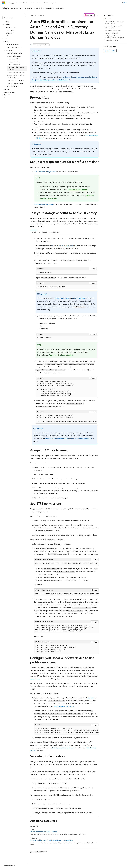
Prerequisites (109, 19)
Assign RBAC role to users (113, 30)
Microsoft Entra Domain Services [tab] (49, 232)
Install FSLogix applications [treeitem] (14, 47)
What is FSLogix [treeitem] (11, 27)
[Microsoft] (4, 3)
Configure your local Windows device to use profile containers (114, 37)
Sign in (124, 3)
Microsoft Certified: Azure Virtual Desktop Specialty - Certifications (51, 840)
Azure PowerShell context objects (61, 355)
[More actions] (97, 15)
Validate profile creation (112, 40)
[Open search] (120, 3)
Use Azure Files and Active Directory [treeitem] (17, 68)
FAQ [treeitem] (7, 36)
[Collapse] (25, 13)
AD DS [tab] (34, 232)
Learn (32, 15)
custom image (35, 679)
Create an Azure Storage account (45, 171)
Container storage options (78, 189)
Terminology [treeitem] (9, 33)
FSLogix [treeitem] (6, 22)
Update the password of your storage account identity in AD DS (68, 438)
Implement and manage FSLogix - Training (43, 832)
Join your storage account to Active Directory (114, 27)
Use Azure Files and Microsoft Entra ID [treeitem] (15, 63)
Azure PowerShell (78, 298)
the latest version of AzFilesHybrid (63, 246)
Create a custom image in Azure (63, 748)
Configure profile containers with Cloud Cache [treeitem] (16, 76)
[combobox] (14, 18)
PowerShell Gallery (62, 298)
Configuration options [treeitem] (12, 44)
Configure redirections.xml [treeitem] (15, 83)
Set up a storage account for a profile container (114, 22)
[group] (66, 418)
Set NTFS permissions (111, 33)
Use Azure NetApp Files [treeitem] (16, 59)
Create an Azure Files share (43, 204)
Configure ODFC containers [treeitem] (16, 81)
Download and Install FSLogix (64, 706)
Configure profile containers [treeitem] (16, 72)
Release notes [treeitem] (10, 30)
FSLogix (40, 15)
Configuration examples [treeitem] (15, 53)
